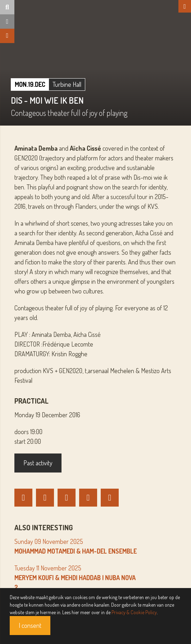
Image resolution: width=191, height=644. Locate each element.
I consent (30, 625)
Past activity (38, 463)
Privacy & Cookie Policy (134, 612)
